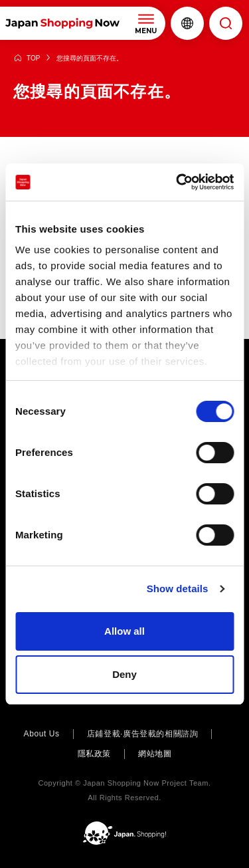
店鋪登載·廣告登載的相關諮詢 (143, 734)
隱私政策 (94, 754)
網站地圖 (155, 754)
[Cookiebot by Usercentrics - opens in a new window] (177, 182)
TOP (33, 58)
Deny (124, 674)
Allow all (124, 631)
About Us (42, 734)
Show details (178, 589)
